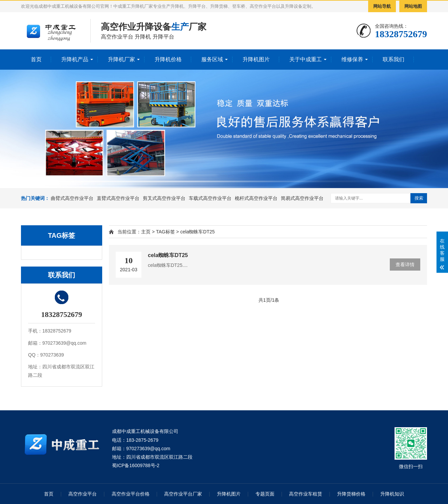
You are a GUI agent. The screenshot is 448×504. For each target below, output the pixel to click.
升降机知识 (392, 494)
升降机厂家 (121, 59)
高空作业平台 (83, 494)
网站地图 (413, 6)
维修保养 (352, 59)
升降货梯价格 (351, 494)
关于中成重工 (306, 59)
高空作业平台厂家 (183, 494)
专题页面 (265, 494)
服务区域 (212, 59)
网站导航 (382, 6)
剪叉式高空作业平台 (164, 198)
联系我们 (394, 59)
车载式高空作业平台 (210, 198)
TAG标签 (165, 232)
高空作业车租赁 (306, 494)
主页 (146, 232)
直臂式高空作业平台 (118, 198)
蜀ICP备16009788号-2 (136, 465)
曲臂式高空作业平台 (72, 198)
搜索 (419, 198)
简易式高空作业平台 (302, 198)
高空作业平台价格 (131, 494)
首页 (36, 59)
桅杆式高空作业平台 (256, 198)
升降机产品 (75, 59)
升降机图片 (256, 59)
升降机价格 (168, 59)
